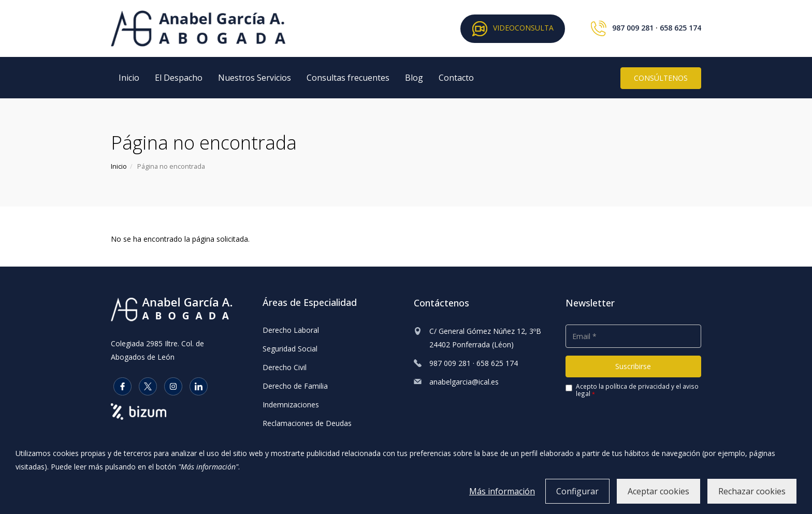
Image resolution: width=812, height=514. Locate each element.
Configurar (577, 491)
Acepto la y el (632, 390)
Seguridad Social (290, 349)
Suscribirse (633, 366)
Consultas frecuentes (348, 78)
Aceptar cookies (658, 491)
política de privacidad (637, 386)
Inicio (129, 78)
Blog (414, 78)
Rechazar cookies (752, 491)
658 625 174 (680, 28)
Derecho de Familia (295, 386)
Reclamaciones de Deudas (307, 423)
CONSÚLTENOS (661, 78)
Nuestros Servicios (255, 78)
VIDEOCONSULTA (513, 29)
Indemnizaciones (291, 405)
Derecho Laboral (291, 330)
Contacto (456, 78)
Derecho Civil (285, 367)
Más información (502, 491)
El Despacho (179, 78)
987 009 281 (633, 28)
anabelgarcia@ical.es (464, 382)
